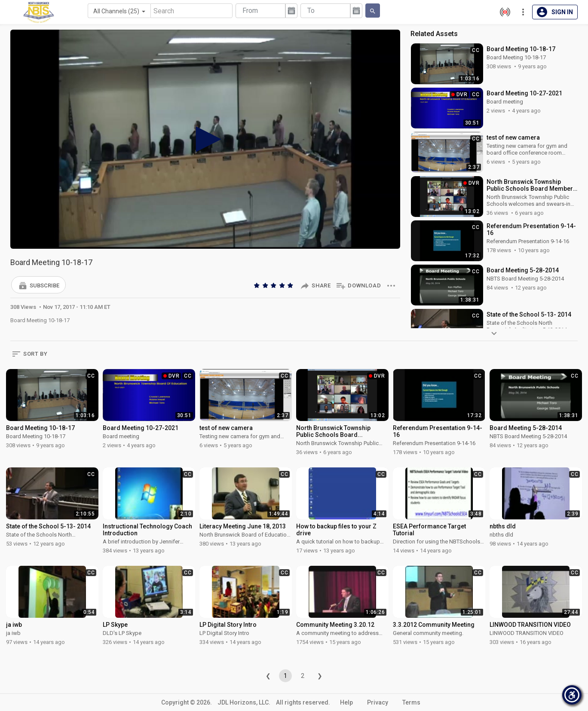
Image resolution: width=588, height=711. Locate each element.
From (250, 11)
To (311, 11)
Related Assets (434, 34)
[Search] (191, 11)
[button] (38, 285)
